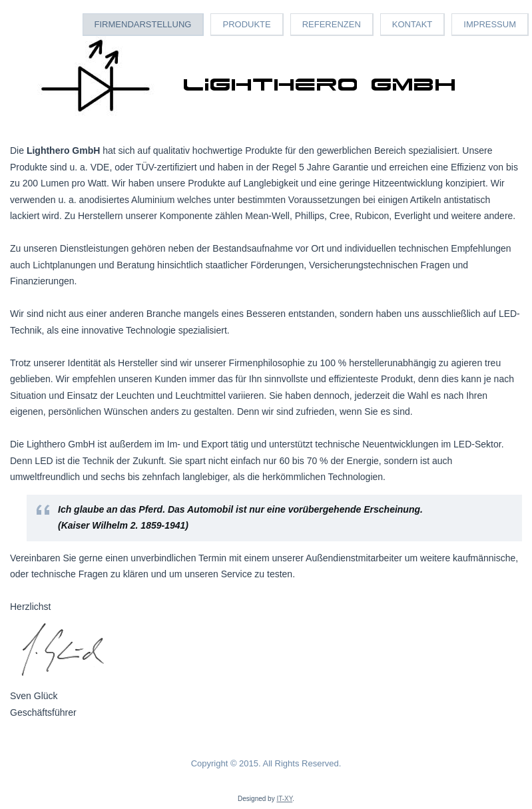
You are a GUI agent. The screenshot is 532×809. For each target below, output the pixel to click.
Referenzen (332, 24)
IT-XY (284, 799)
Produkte (246, 24)
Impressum (490, 24)
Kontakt (412, 24)
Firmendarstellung (143, 24)
